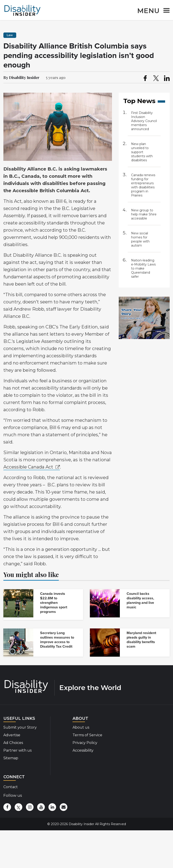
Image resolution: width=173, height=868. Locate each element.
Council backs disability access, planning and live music (140, 600)
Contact (11, 787)
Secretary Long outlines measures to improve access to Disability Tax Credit (57, 640)
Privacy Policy (85, 743)
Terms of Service (87, 735)
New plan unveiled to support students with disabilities (142, 152)
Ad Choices (13, 743)
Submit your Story (20, 727)
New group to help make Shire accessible (144, 214)
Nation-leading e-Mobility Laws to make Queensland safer (143, 268)
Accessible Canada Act (28, 467)
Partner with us (17, 750)
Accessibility (83, 750)
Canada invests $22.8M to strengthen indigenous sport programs (54, 603)
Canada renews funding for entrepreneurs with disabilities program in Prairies (143, 185)
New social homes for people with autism (140, 239)
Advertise (12, 735)
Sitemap (11, 758)
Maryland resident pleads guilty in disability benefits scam (141, 640)
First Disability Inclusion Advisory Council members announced (144, 121)
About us (81, 727)
